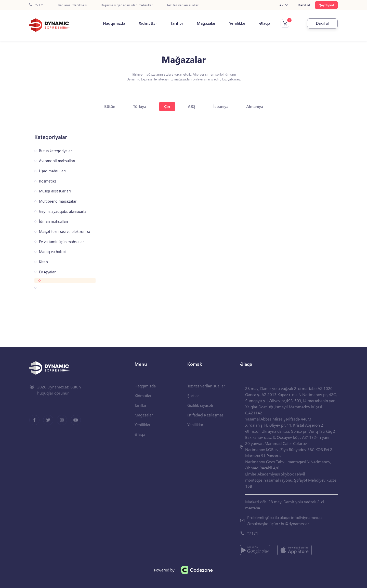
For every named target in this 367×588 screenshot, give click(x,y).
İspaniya (221, 106)
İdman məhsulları (54, 221)
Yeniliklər (237, 23)
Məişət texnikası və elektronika (65, 232)
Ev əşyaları (48, 272)
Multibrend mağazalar (58, 201)
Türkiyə (140, 106)
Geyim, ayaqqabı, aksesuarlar (63, 211)
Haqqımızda (114, 23)
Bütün (110, 106)
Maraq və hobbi (52, 252)
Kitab (43, 262)
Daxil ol (304, 5)
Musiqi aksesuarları (55, 191)
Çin (167, 106)
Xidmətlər (148, 23)
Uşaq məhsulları (52, 171)
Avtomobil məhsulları (57, 161)
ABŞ (192, 106)
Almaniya (255, 106)
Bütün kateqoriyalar (55, 151)
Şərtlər (193, 395)
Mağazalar (206, 23)
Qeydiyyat (326, 5)
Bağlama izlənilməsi (72, 5)
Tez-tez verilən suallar (183, 5)
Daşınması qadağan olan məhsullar (127, 5)
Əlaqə (265, 23)
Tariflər (177, 23)
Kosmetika (48, 181)
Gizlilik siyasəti (200, 405)
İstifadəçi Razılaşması (206, 415)
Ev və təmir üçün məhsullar (61, 242)
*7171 (37, 5)
